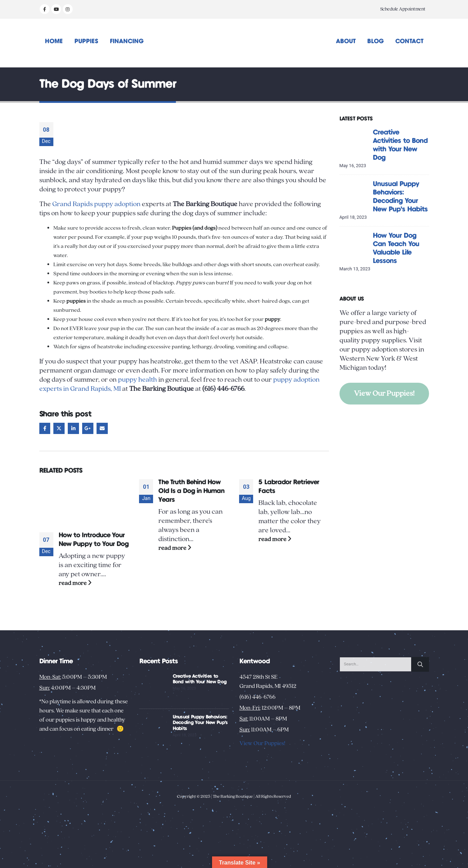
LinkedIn (73, 428)
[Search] (420, 664)
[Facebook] (45, 9)
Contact (409, 41)
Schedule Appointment (403, 9)
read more (75, 583)
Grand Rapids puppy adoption (96, 204)
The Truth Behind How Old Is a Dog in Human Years (191, 491)
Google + (88, 428)
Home (54, 41)
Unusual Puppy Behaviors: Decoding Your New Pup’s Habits (200, 723)
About (346, 41)
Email (102, 428)
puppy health (137, 380)
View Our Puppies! (384, 393)
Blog (375, 41)
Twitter (59, 428)
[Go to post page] (84, 501)
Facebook (45, 428)
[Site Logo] (234, 43)
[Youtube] (56, 9)
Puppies (86, 41)
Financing (127, 41)
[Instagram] (68, 9)
